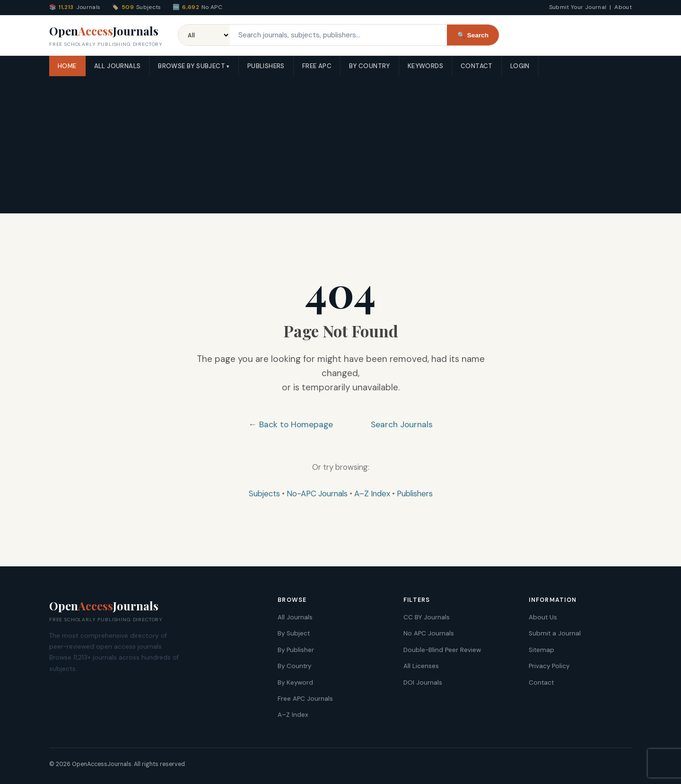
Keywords (425, 66)
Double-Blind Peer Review (442, 650)
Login (520, 66)
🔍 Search (473, 35)
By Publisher (296, 650)
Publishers (266, 66)
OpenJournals (106, 36)
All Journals (118, 66)
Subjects (264, 493)
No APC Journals (429, 633)
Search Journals (402, 424)
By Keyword (295, 683)
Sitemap (541, 650)
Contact (477, 66)
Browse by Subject (192, 66)
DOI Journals (423, 683)
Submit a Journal (555, 633)
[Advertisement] (340, 147)
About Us (543, 617)
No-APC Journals (317, 493)
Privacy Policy (549, 666)
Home (67, 66)
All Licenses (421, 666)
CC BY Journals (427, 617)
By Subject (294, 633)
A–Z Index (372, 493)
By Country (370, 66)
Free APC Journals (305, 699)
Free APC (317, 66)
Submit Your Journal (578, 7)
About (623, 7)
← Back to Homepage (291, 424)
